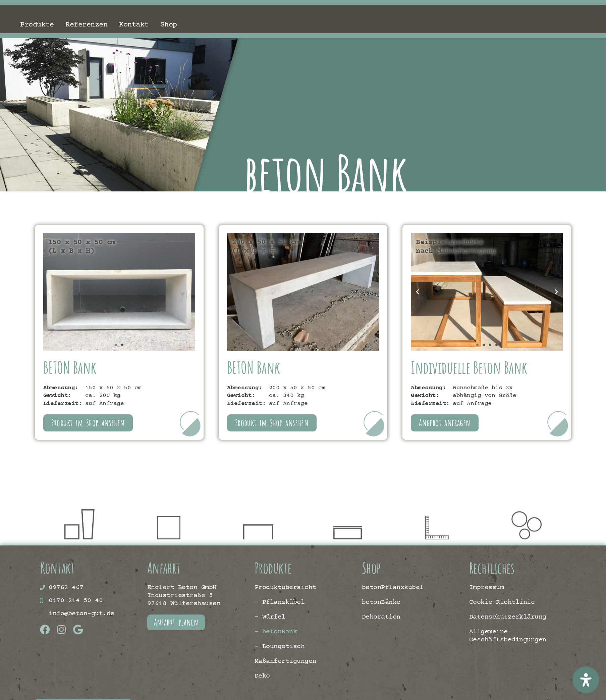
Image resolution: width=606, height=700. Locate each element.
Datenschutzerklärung (508, 617)
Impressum (487, 588)
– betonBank (276, 632)
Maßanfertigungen (285, 661)
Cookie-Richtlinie (502, 602)
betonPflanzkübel (393, 588)
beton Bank (360, 172)
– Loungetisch (280, 647)
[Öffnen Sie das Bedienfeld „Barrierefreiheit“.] (586, 680)
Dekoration (381, 617)
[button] (50, 292)
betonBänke (381, 602)
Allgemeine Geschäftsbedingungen (508, 636)
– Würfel (270, 617)
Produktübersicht (285, 588)
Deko (262, 676)
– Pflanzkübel (280, 602)
